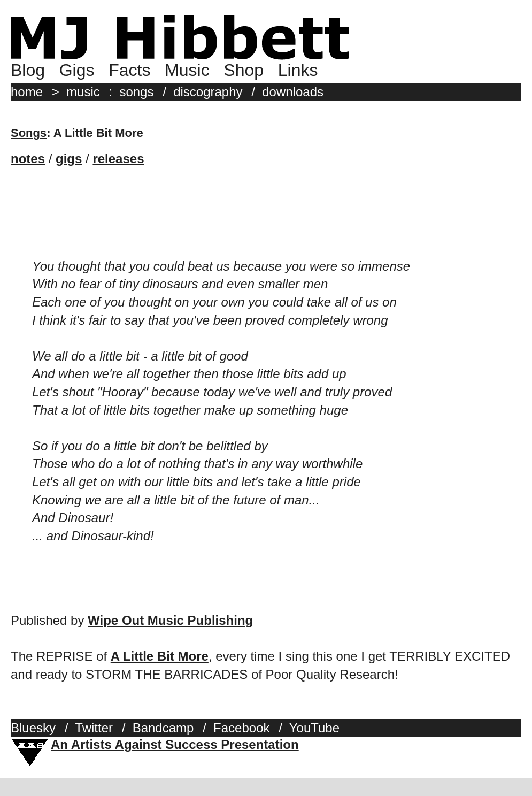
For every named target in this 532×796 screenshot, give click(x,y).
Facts (129, 70)
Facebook (241, 728)
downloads (293, 92)
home (27, 92)
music (83, 92)
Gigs (77, 70)
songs (136, 92)
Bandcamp (163, 728)
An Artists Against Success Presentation (175, 744)
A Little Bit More (160, 656)
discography (208, 92)
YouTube (314, 728)
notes (28, 159)
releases (118, 159)
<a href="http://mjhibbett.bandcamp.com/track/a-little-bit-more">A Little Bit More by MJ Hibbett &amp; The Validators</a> (118, 212)
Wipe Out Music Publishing (170, 620)
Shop (244, 70)
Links (298, 70)
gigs (69, 159)
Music (187, 70)
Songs (29, 133)
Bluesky (33, 728)
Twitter (94, 728)
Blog (28, 70)
